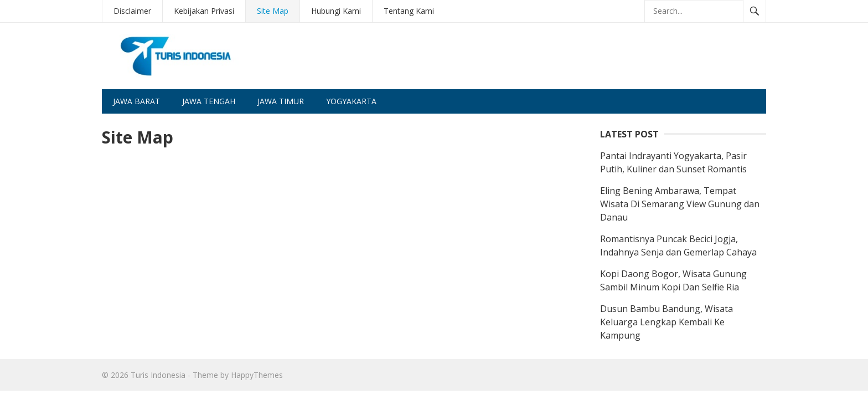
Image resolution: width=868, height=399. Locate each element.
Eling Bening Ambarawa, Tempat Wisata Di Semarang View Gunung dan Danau (680, 204)
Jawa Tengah (209, 101)
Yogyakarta (351, 101)
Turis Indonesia (158, 375)
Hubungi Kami (336, 11)
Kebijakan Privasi (204, 11)
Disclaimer (132, 11)
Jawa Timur (281, 101)
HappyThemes (257, 375)
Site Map (273, 11)
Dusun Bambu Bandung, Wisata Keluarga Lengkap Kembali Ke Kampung (666, 322)
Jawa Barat (136, 101)
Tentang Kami (409, 11)
